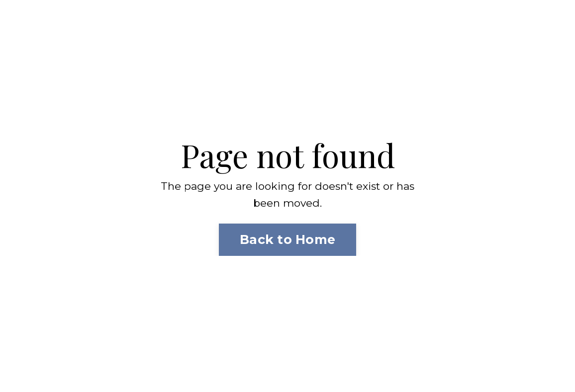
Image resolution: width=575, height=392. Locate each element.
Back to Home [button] (287, 239)
